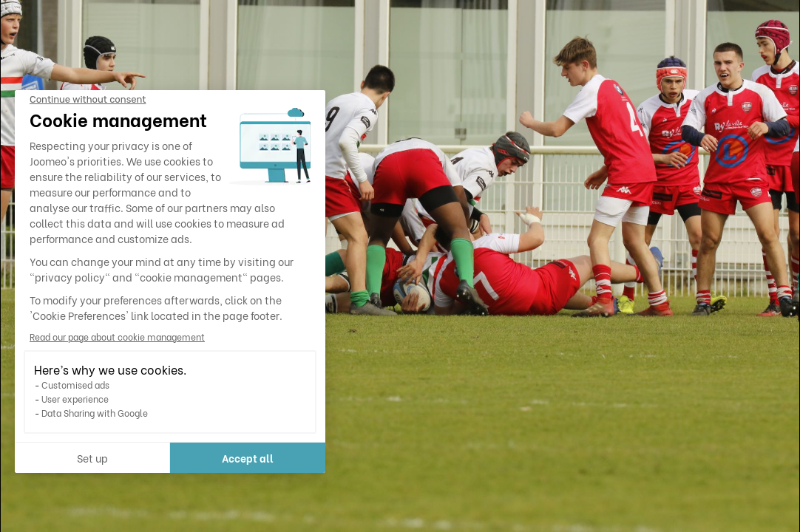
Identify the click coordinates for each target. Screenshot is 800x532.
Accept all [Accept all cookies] (248, 458)
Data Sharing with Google (95, 413)
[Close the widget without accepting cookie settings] (88, 100)
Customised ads (75, 385)
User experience (75, 399)
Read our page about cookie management (117, 337)
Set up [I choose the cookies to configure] (92, 458)
